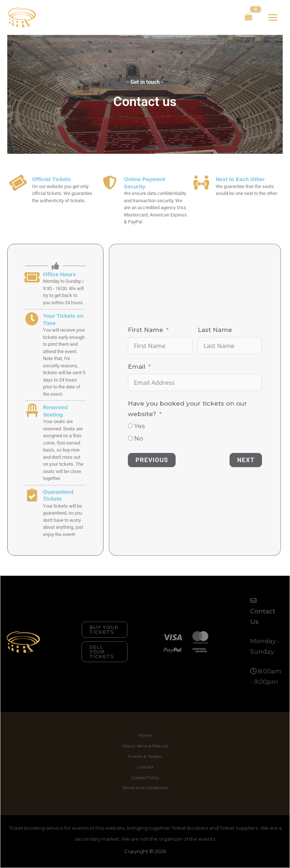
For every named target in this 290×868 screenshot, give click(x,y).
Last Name (215, 330)
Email (137, 367)
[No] (130, 438)
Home (145, 735)
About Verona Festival (145, 746)
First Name (146, 330)
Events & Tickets (145, 756)
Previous (152, 460)
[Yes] (130, 426)
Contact (145, 767)
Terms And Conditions (145, 788)
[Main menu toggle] (273, 17)
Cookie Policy (145, 777)
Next (246, 460)
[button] (105, 630)
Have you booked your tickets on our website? (187, 409)
